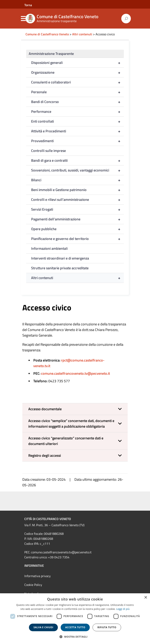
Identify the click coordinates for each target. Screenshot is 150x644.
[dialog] (75, 619)
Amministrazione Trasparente (51, 54)
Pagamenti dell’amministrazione (77, 219)
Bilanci (77, 180)
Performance (77, 112)
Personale (77, 92)
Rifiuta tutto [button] (107, 627)
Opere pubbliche (77, 229)
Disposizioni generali (77, 63)
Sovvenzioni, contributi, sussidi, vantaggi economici (77, 170)
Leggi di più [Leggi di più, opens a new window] (123, 609)
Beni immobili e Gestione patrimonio (77, 190)
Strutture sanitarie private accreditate (60, 268)
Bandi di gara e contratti (77, 161)
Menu (23, 19)
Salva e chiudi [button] (43, 627)
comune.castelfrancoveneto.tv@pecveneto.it (75, 373)
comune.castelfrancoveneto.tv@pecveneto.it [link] (61, 552)
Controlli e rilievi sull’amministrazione (77, 200)
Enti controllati (77, 121)
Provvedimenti (77, 141)
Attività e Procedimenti (77, 131)
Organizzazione (77, 72)
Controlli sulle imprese (48, 151)
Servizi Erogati (77, 209)
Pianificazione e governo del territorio (77, 239)
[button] (75, 409)
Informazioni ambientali (49, 248)
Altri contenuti (77, 278)
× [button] (146, 598)
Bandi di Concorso (77, 102)
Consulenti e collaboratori (77, 82)
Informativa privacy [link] (37, 576)
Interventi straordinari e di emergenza (60, 258)
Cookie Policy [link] (33, 585)
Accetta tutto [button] (75, 627)
